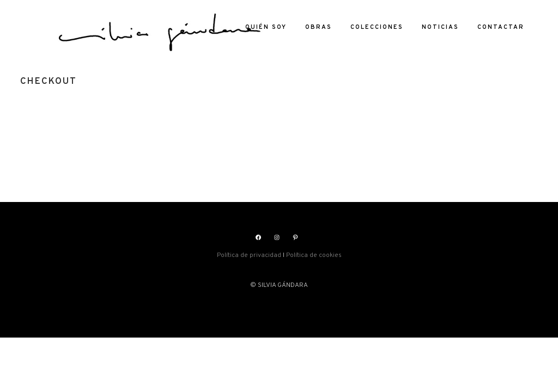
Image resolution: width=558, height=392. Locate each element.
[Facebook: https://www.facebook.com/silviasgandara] (258, 237)
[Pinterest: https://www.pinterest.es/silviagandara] (295, 237)
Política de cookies (314, 255)
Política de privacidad (249, 255)
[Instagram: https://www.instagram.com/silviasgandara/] (277, 237)
